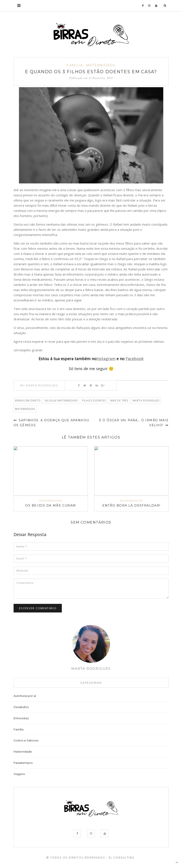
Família (75, 65)
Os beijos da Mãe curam (51, 506)
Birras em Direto (28, 401)
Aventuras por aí (25, 696)
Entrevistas (21, 718)
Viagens (19, 774)
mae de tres (119, 401)
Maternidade (101, 65)
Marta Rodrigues (146, 401)
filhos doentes (94, 401)
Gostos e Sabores (26, 741)
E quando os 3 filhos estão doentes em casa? (91, 72)
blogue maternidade (61, 401)
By (39, 385)
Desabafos (21, 707)
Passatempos (23, 763)
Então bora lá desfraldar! (131, 506)
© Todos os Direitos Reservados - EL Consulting (90, 858)
